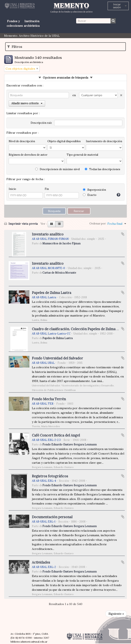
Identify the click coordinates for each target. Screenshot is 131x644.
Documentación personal (52, 517)
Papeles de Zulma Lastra (52, 293)
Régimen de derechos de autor (28, 155)
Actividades (41, 562)
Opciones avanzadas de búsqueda (65, 78)
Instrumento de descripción (104, 141)
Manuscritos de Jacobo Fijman (61, 243)
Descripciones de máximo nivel (57, 169)
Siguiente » (116, 614)
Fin (47, 189)
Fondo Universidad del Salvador (57, 358)
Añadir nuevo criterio (27, 103)
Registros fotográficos (50, 476)
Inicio (12, 189)
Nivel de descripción (22, 141)
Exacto (90, 195)
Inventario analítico (48, 234)
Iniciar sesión (117, 6)
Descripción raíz (41, 123)
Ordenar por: (98, 224)
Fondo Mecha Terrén (49, 399)
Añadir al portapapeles (123, 234)
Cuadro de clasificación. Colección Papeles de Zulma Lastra (79, 329)
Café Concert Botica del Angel (56, 435)
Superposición (94, 190)
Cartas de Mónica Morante (59, 273)
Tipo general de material (82, 155)
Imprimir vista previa (21, 224)
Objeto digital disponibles (64, 141)
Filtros (15, 47)
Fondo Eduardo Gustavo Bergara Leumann (70, 444)
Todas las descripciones (102, 169)
